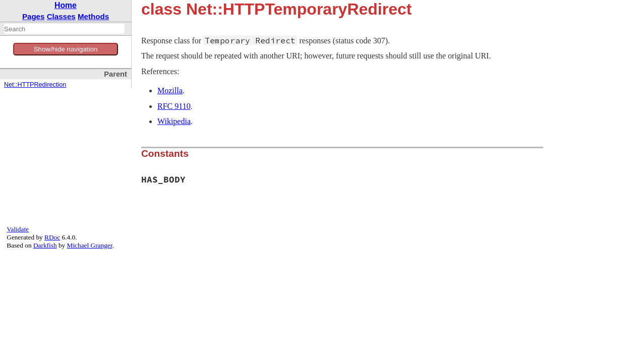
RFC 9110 (174, 106)
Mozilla (170, 90)
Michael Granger (90, 245)
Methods (93, 16)
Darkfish (45, 245)
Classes (61, 16)
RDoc (52, 237)
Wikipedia (174, 121)
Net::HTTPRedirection (35, 85)
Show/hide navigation (66, 49)
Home (66, 5)
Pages (34, 16)
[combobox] (64, 29)
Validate (18, 229)
